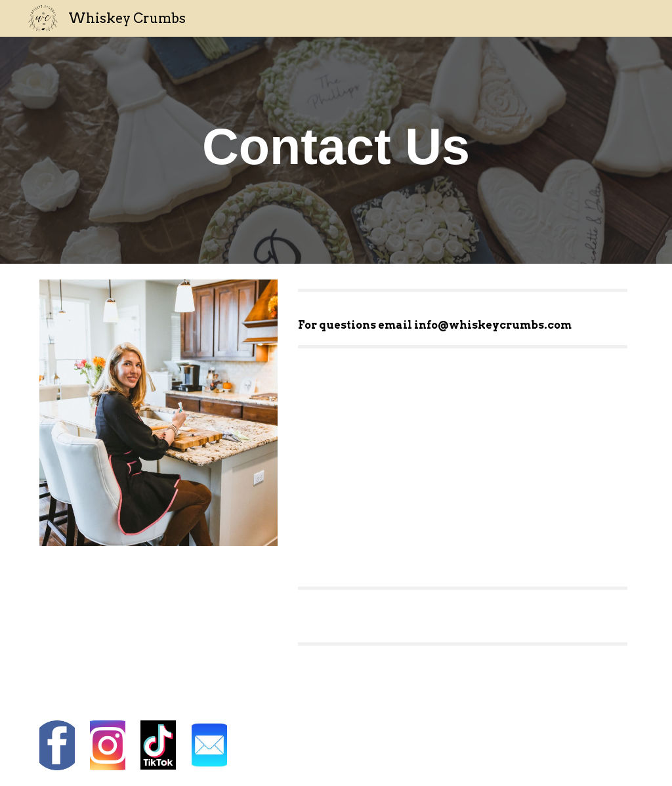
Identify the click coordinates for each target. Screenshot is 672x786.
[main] (336, 150)
